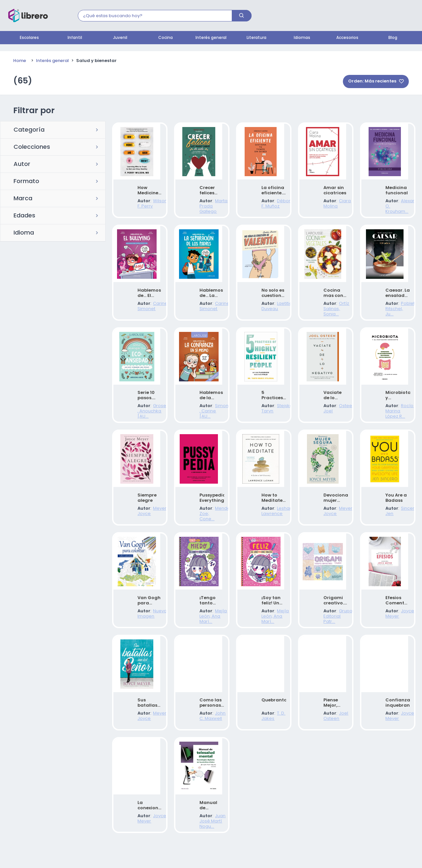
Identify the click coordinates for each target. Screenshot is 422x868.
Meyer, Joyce (147, 523)
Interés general (211, 38)
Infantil (75, 38)
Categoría (29, 130)
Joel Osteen (331, 735)
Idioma (24, 233)
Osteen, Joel (332, 418)
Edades (24, 216)
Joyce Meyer (394, 629)
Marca (23, 199)
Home (20, 61)
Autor (22, 165)
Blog (393, 38)
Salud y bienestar (96, 61)
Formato (26, 182)
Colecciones (32, 147)
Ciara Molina (332, 207)
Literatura (256, 38)
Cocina (166, 38)
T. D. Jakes (267, 735)
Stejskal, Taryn (271, 418)
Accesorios (347, 38)
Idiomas (302, 38)
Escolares (29, 38)
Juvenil (120, 38)
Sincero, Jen (393, 523)
